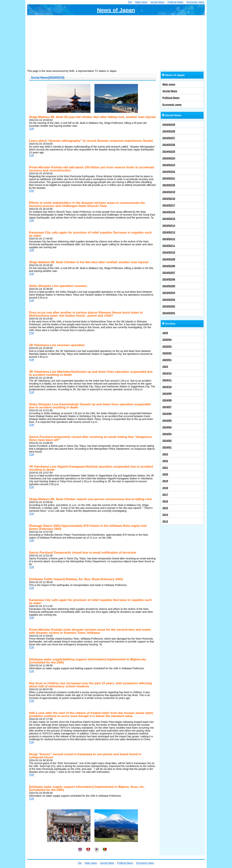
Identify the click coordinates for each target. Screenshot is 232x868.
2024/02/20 (169, 185)
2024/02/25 (169, 152)
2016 (165, 501)
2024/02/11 (169, 246)
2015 (165, 508)
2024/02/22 (169, 172)
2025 (165, 333)
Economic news (195, 2)
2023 (165, 454)
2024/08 (167, 400)
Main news (141, 2)
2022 (165, 461)
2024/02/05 (169, 286)
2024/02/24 (169, 158)
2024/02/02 (169, 306)
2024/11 (167, 380)
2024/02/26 (169, 145)
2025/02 (167, 353)
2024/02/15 (169, 219)
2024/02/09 (169, 259)
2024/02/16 (169, 212)
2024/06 (167, 414)
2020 (165, 474)
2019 (165, 481)
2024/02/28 (169, 131)
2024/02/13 (169, 232)
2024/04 (167, 427)
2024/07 (167, 407)
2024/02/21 (169, 178)
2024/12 (167, 373)
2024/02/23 (169, 165)
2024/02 (167, 441)
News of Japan (116, 10)
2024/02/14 (169, 226)
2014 (165, 515)
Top (130, 2)
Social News (157, 2)
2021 (165, 468)
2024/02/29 (169, 125)
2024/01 (167, 447)
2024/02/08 (169, 266)
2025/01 (167, 360)
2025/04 (167, 340)
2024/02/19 (169, 192)
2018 (165, 488)
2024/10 (167, 387)
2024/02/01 (169, 313)
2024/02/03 (169, 300)
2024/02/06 (169, 279)
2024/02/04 (169, 293)
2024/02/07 (169, 273)
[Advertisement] (116, 42)
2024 (165, 367)
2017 (165, 495)
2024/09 (167, 394)
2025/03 (167, 346)
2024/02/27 (169, 138)
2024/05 (167, 421)
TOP (32, 129)
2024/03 (167, 434)
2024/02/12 (169, 239)
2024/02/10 (169, 252)
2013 (165, 521)
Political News (175, 2)
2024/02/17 (169, 205)
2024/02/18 (169, 199)
